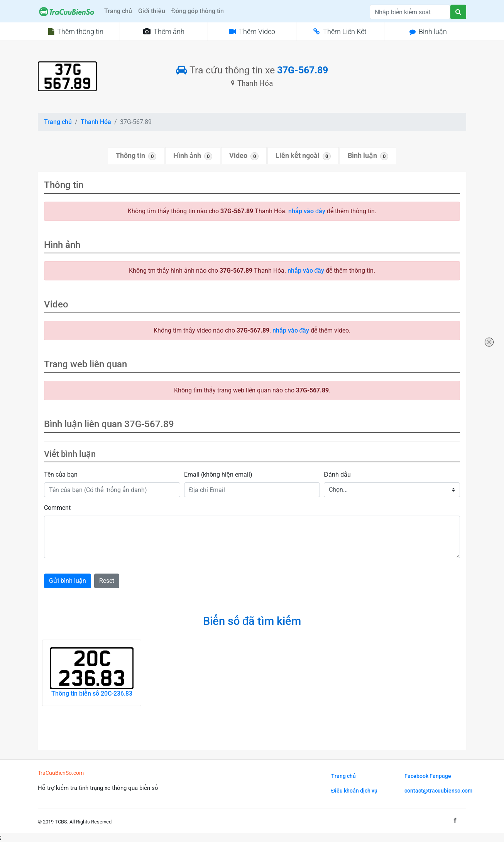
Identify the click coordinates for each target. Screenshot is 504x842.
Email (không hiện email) (218, 474)
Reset (107, 581)
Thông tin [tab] (136, 156)
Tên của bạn (61, 474)
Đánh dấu (337, 474)
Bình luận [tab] (368, 156)
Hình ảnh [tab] (193, 156)
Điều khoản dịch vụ (354, 791)
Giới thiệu (151, 11)
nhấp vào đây (307, 211)
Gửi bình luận (68, 581)
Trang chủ (118, 11)
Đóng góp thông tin (198, 11)
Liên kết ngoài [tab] (303, 156)
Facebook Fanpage (428, 776)
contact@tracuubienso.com (438, 791)
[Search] (410, 12)
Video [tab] (244, 156)
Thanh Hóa (96, 122)
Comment (57, 508)
